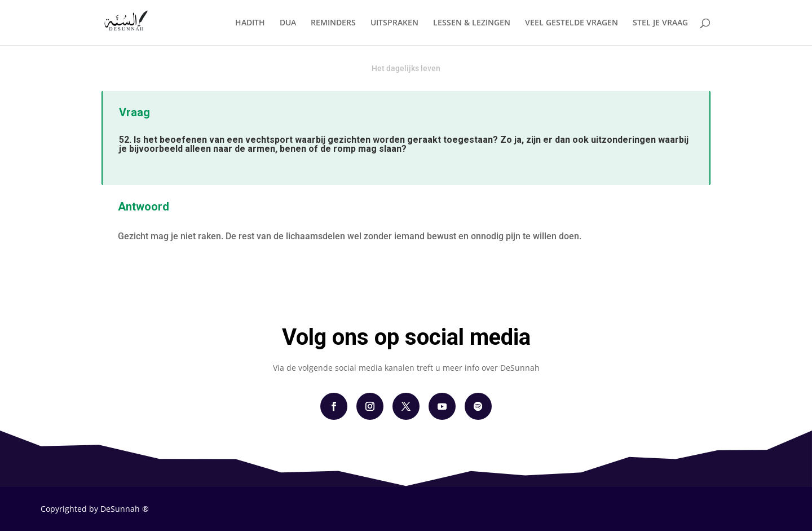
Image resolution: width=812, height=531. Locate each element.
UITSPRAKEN (394, 23)
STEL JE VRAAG (660, 23)
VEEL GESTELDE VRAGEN (572, 23)
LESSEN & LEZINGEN (472, 23)
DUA (288, 23)
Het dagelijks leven (406, 68)
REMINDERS (333, 23)
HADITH (250, 23)
